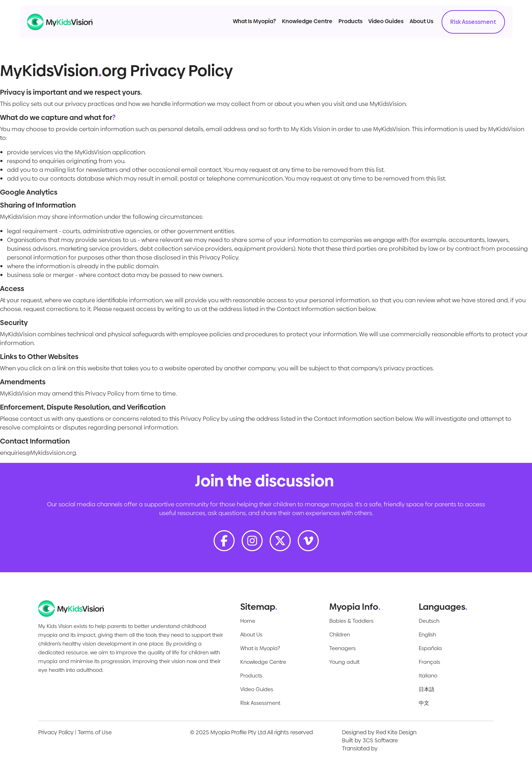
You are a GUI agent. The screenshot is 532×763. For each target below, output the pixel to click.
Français (429, 662)
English (427, 634)
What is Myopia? (260, 648)
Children (340, 634)
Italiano (428, 676)
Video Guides (374, 28)
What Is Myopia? (243, 28)
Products (339, 28)
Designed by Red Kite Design (379, 732)
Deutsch (429, 621)
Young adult (344, 662)
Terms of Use (95, 732)
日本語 (427, 689)
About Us (410, 28)
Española (430, 648)
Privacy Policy (56, 732)
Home (248, 621)
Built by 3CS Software (370, 740)
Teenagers (342, 648)
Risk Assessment (462, 28)
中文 (424, 703)
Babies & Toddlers (351, 621)
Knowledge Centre (296, 28)
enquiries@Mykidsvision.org (38, 453)
